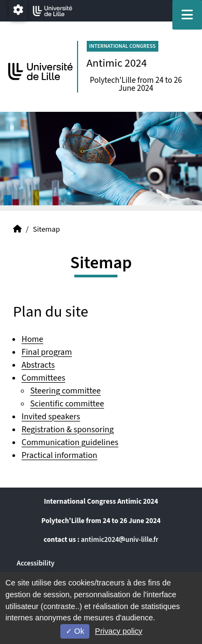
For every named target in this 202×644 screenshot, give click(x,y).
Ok (75, 631)
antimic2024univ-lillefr (120, 539)
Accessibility (36, 563)
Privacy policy (119, 631)
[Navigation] (187, 15)
